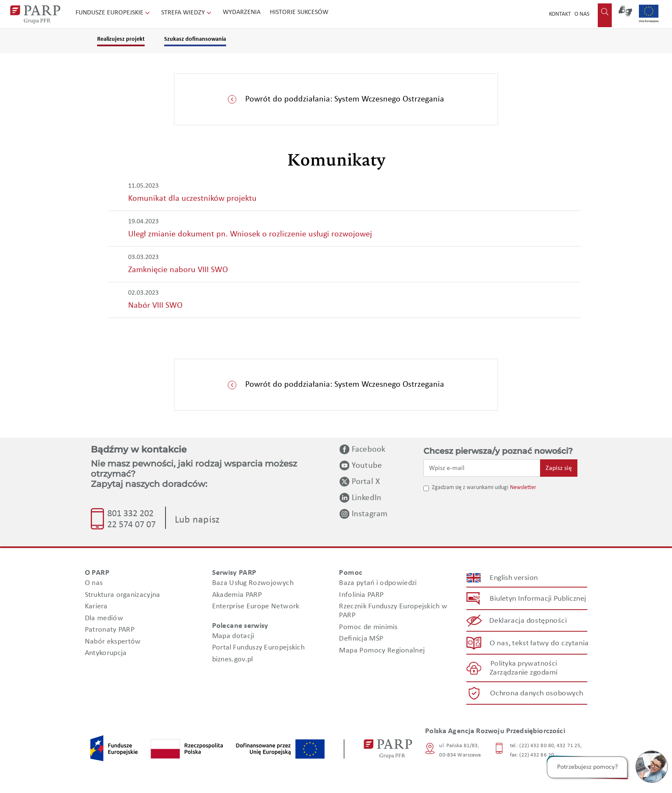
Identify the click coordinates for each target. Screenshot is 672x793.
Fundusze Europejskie (113, 13)
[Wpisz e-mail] (482, 468)
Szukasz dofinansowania (195, 39)
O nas (582, 14)
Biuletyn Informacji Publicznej (538, 599)
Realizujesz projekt (121, 39)
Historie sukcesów (299, 12)
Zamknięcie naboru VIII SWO (178, 270)
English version (514, 578)
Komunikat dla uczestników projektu (192, 199)
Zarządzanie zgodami (524, 673)
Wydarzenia (242, 12)
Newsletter (523, 488)
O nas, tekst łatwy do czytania (539, 643)
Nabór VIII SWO (155, 306)
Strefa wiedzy (187, 13)
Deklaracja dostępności (528, 621)
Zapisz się (559, 468)
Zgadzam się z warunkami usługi (470, 488)
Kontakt (560, 14)
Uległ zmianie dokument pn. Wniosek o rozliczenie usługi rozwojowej (250, 234)
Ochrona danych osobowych (537, 693)
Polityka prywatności (524, 664)
